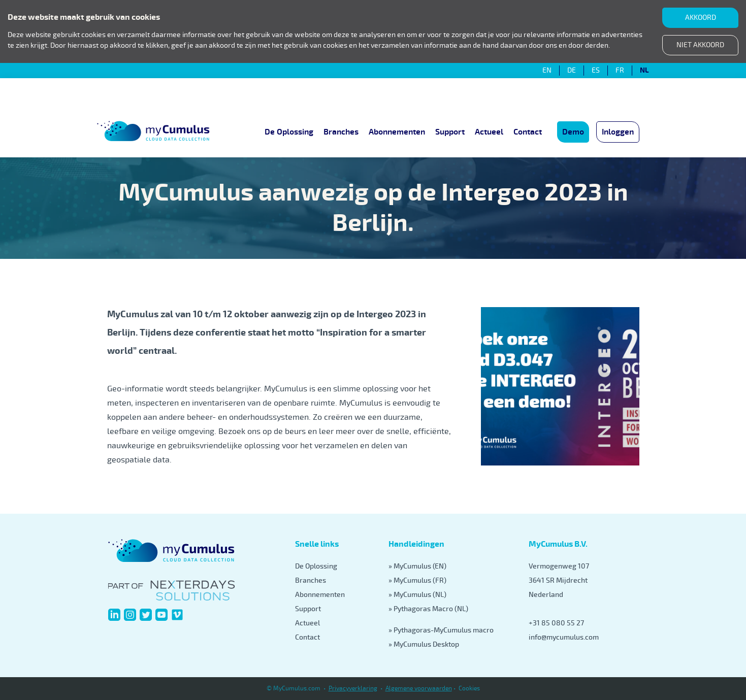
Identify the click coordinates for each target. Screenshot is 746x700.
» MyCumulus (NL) (417, 595)
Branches (341, 132)
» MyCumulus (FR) (417, 580)
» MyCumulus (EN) (417, 566)
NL (644, 71)
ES (596, 71)
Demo (573, 132)
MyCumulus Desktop (426, 644)
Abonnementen (397, 132)
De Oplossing (289, 132)
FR (620, 71)
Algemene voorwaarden (419, 689)
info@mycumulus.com (564, 637)
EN (547, 71)
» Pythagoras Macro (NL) (428, 609)
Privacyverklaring (353, 689)
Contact (528, 132)
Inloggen (618, 132)
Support (450, 132)
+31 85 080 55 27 (556, 623)
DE (572, 71)
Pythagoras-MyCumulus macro (444, 630)
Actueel (489, 132)
